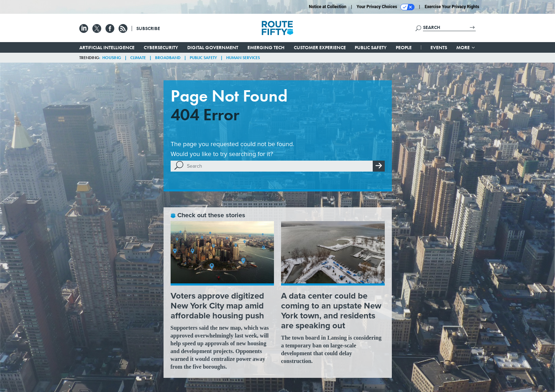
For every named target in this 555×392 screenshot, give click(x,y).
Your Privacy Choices (386, 7)
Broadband (168, 58)
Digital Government (213, 47)
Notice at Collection (327, 7)
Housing (112, 58)
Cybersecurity (161, 47)
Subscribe (148, 28)
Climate (138, 58)
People (404, 47)
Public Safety (371, 47)
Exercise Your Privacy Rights (452, 7)
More (466, 47)
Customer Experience (320, 47)
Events (439, 47)
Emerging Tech (266, 47)
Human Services (243, 58)
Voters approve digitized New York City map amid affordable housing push (217, 306)
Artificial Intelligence (107, 47)
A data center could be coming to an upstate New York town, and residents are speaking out (331, 311)
